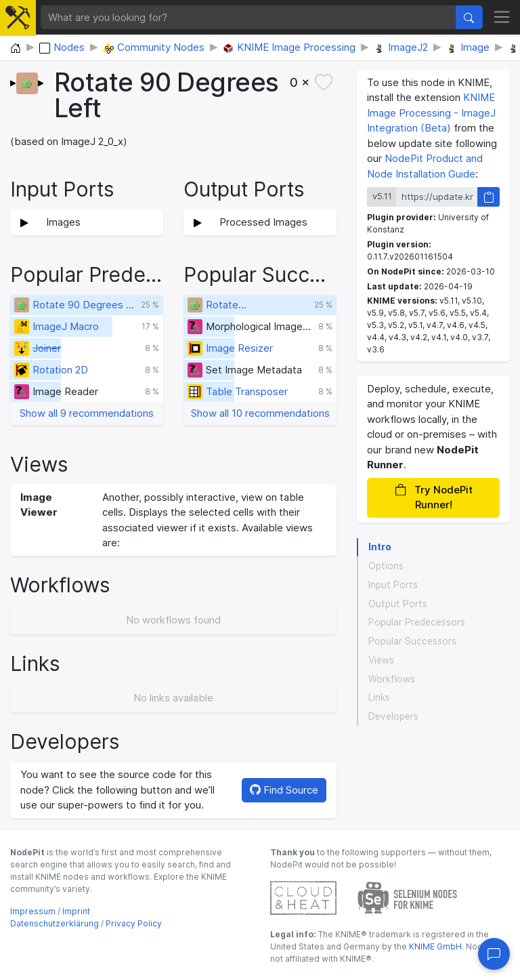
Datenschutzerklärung (55, 923)
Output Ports (398, 604)
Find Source (284, 790)
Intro (380, 547)
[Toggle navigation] (502, 18)
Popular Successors (412, 641)
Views (381, 660)
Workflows (392, 679)
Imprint (76, 911)
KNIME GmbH (434, 946)
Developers (393, 716)
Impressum (33, 911)
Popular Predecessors (417, 622)
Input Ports (393, 585)
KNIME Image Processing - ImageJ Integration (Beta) (431, 113)
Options (386, 566)
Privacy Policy (134, 923)
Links (379, 697)
